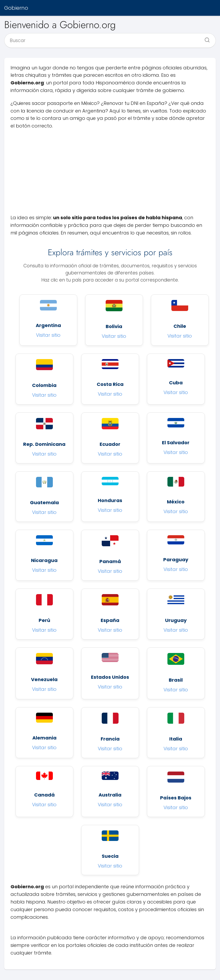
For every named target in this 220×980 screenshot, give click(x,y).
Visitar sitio (48, 335)
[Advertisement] (110, 172)
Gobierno (16, 8)
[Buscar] (205, 38)
